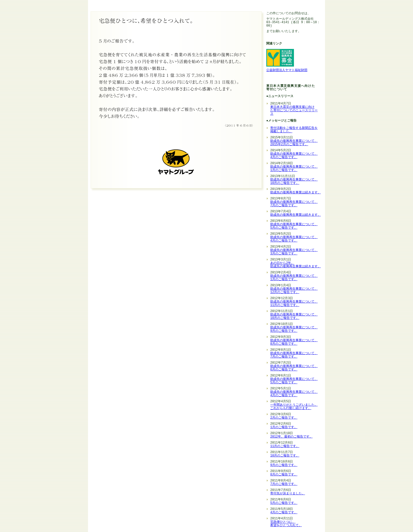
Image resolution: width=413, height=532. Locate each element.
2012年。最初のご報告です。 (291, 437)
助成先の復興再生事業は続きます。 (296, 193)
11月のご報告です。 (285, 446)
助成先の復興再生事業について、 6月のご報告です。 (294, 368)
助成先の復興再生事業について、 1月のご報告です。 (294, 169)
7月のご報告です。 (284, 484)
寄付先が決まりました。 (288, 494)
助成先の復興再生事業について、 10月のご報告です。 (294, 182)
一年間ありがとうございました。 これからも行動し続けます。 (294, 407)
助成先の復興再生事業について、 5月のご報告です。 (294, 226)
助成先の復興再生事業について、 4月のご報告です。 (294, 156)
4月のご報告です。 (284, 513)
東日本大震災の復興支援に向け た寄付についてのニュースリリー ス (294, 111)
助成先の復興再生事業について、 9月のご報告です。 (294, 329)
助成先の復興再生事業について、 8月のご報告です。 (294, 342)
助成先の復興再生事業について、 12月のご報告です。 (294, 291)
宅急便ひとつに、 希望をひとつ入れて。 (286, 524)
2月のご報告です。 (284, 418)
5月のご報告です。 (284, 503)
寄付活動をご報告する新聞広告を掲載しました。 (294, 130)
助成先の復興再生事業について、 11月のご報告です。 (294, 304)
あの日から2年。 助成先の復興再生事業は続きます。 (296, 265)
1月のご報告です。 (284, 427)
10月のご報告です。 (285, 456)
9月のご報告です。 (284, 465)
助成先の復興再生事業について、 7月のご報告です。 (294, 204)
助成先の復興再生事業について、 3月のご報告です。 (294, 252)
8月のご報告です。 (284, 475)
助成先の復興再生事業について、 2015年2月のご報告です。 (294, 143)
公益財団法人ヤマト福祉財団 (287, 70)
